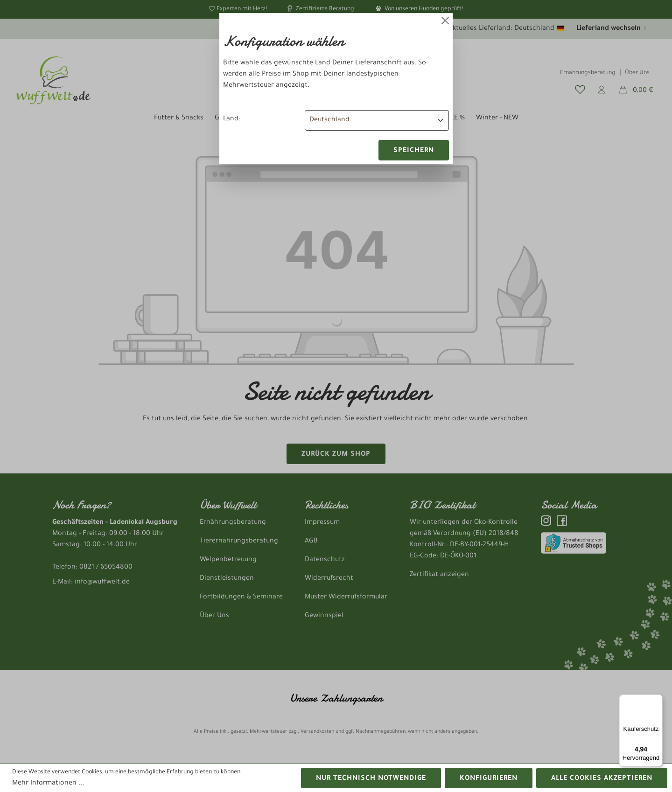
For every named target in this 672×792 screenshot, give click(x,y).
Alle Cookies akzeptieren (602, 779)
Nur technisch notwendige (371, 779)
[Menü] (657, 700)
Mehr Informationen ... (48, 784)
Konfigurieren (489, 779)
